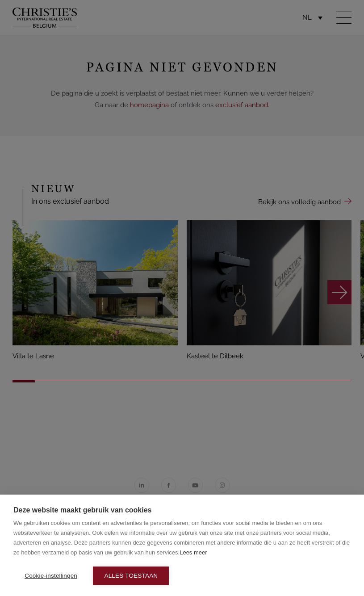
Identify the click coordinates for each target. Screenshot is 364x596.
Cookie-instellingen (51, 576)
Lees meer (193, 552)
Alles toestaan (131, 576)
